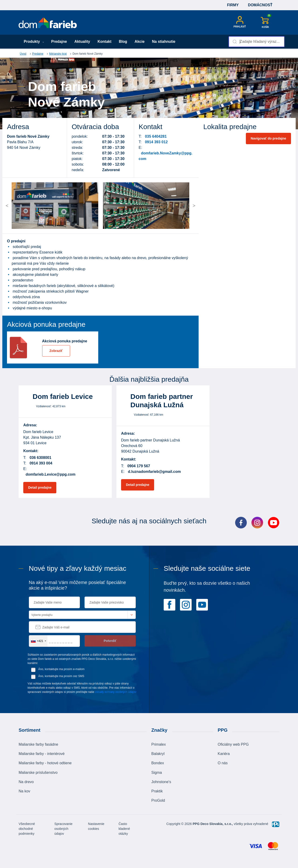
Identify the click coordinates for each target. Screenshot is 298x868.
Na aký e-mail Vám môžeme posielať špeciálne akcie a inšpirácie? (78, 585)
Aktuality (82, 42)
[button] (23, 206)
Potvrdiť (110, 641)
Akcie (140, 42)
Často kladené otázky (124, 829)
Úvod (23, 54)
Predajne (59, 42)
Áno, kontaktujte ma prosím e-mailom (61, 669)
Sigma (157, 773)
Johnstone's (161, 782)
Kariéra (224, 754)
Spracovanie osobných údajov (64, 829)
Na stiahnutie (164, 42)
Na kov (24, 791)
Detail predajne (40, 487)
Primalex (159, 744)
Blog (123, 42)
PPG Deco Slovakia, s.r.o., (213, 824)
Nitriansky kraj (58, 54)
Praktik (157, 791)
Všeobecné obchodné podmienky (27, 829)
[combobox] (256, 42)
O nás (223, 763)
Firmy (233, 5)
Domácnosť (260, 5)
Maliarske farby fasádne (38, 744)
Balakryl (158, 754)
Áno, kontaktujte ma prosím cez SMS (61, 676)
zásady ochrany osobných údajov (116, 692)
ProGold (158, 800)
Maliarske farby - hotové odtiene (45, 763)
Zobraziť (56, 351)
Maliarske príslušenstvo (38, 773)
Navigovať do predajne (268, 138)
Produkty (34, 42)
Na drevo (26, 782)
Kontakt (105, 42)
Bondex (158, 763)
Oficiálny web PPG (233, 744)
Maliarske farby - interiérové (42, 754)
